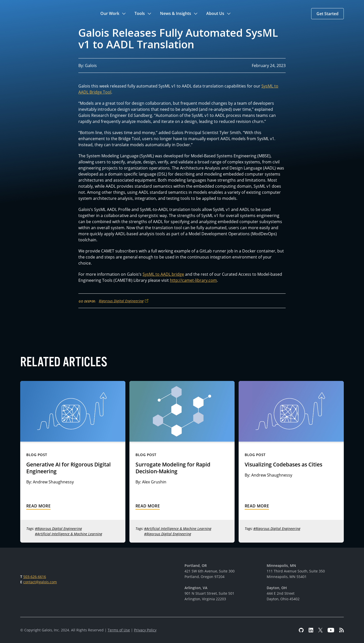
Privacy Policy (145, 630)
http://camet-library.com (193, 280)
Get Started (327, 14)
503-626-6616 (35, 577)
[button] (113, 14)
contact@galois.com (40, 582)
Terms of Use (119, 630)
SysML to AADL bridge (163, 274)
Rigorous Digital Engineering (121, 301)
